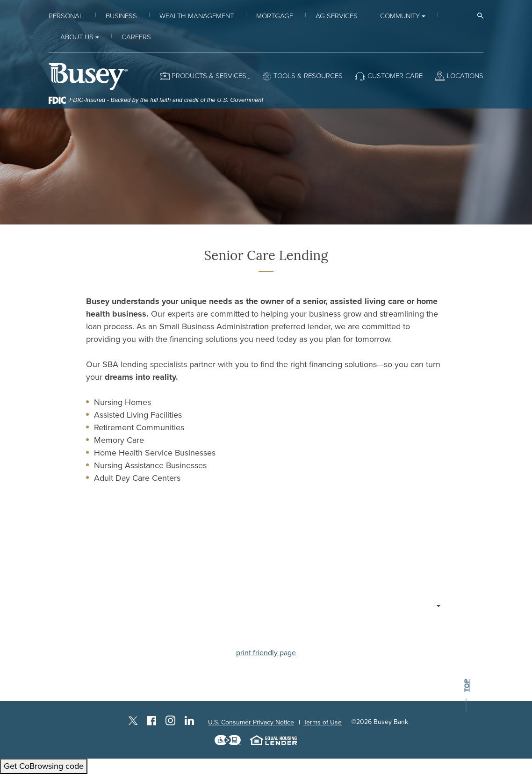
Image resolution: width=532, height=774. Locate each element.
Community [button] (400, 16)
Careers (136, 37)
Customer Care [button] (395, 76)
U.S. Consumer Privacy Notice (251, 722)
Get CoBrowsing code (44, 766)
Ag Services (337, 16)
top (467, 686)
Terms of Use (323, 722)
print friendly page (266, 653)
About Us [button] (77, 37)
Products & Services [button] (209, 76)
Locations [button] (465, 76)
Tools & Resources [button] (308, 76)
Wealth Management (197, 16)
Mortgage (275, 16)
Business (121, 16)
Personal (66, 16)
